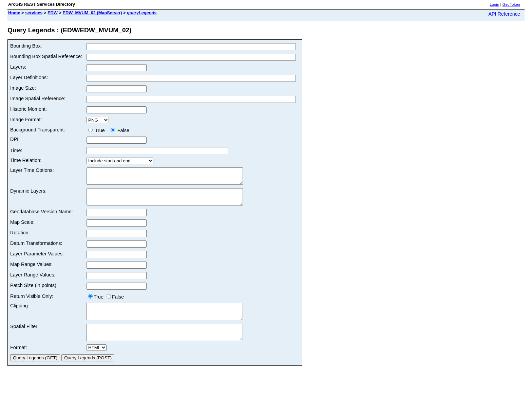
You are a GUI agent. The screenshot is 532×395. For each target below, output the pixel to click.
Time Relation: (26, 160)
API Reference (504, 14)
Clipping (19, 312)
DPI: (15, 139)
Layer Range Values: (33, 281)
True (98, 130)
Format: (19, 360)
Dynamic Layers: (28, 194)
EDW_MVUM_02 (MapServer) (92, 13)
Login (494, 4)
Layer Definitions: (29, 77)
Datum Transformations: (36, 249)
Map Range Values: (31, 270)
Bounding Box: (26, 46)
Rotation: (20, 239)
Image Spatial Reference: (38, 98)
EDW (53, 13)
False (120, 130)
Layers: (18, 67)
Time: (16, 150)
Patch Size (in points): (34, 291)
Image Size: (23, 88)
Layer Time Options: (32, 170)
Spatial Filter (24, 336)
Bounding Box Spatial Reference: (46, 56)
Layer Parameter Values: (37, 260)
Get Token (511, 4)
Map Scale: (22, 228)
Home (14, 13)
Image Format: (26, 120)
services (34, 13)
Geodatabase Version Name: (42, 218)
